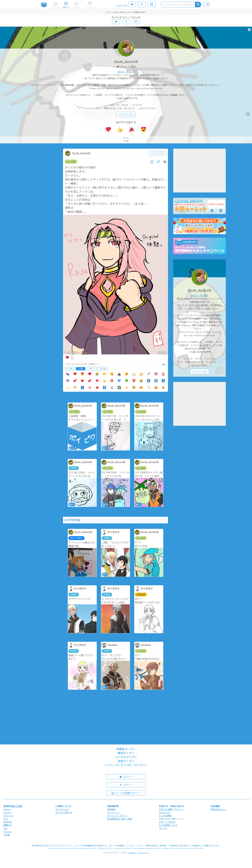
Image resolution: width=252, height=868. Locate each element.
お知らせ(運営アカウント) (171, 809)
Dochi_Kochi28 (126, 62)
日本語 (7, 835)
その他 (103, 369)
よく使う (70, 369)
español (7, 813)
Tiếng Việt (8, 816)
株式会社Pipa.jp (218, 809)
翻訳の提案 (17, 806)
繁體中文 (8, 825)
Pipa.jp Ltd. (144, 853)
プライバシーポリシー (118, 816)
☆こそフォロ (126, 115)
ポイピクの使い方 (64, 813)
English (7, 809)
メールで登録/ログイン (126, 793)
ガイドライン (113, 813)
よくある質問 (165, 816)
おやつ (92, 369)
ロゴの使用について (168, 825)
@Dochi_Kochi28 (127, 67)
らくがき (71, 162)
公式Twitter (165, 813)
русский (7, 832)
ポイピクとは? (62, 809)
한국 (6, 819)
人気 (81, 369)
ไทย (5, 828)
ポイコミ (163, 828)
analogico (132, 853)
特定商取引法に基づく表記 (120, 819)
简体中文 (8, 822)
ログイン (126, 777)
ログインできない (167, 822)
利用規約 (111, 809)
